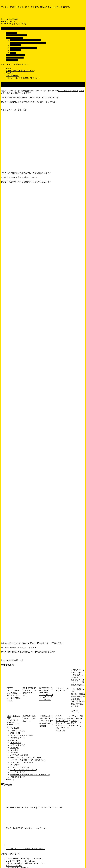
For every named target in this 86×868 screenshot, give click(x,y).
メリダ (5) (14, 748)
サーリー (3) (76, 726)
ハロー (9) (14, 740)
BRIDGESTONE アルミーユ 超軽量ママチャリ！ (30, 692)
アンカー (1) (76, 723)
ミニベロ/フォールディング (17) (23, 770)
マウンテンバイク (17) (20, 767)
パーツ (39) (15, 765)
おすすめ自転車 (65, 91)
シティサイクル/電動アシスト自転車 (25, 40)
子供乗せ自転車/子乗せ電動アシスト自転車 (28, 43)
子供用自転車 (16, 45)
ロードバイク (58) (18, 772)
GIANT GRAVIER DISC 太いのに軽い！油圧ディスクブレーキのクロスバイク (14, 694)
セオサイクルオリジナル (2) (22, 735)
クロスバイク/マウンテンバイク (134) (26, 757)
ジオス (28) (15, 728)
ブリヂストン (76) (18, 745)
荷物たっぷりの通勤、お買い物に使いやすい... (25, 863)
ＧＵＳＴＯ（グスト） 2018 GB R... (20, 861)
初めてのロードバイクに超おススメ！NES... (24, 858)
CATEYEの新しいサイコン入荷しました (30, 719)
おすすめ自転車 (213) (19, 755)
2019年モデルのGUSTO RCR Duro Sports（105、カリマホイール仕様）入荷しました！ (46, 694)
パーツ (13, 53)
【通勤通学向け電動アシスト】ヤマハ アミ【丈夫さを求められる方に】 (46, 721)
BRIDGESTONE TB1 (14, 866)
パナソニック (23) (18, 738)
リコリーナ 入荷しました (62, 689)
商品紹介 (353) (12, 753)
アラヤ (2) (75, 721)
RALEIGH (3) (76, 718)
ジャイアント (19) (18, 730)
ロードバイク (16, 50)
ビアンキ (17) (16, 743)
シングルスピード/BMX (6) (21, 762)
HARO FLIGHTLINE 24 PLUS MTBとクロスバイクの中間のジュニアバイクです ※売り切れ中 (62, 723)
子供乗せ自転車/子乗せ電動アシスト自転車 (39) (30, 775)
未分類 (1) (10, 780)
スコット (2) (15, 733)
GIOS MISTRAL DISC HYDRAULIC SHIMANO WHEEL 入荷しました (14, 721)
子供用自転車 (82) (18, 777)
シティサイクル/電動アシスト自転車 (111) (28, 760)
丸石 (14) (14, 750)
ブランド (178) (77, 716)
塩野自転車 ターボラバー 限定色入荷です (78, 682)
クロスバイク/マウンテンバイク (24, 48)
